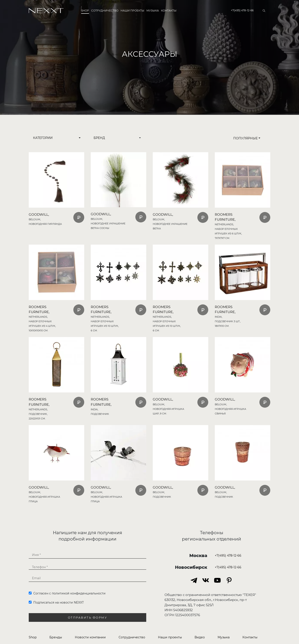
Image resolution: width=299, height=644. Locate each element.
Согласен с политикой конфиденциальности (67, 593)
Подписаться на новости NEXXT (56, 602)
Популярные (247, 138)
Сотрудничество (105, 11)
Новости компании (90, 637)
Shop (85, 11)
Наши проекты (132, 11)
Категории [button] (43, 138)
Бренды (56, 637)
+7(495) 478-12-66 (242, 10)
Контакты (169, 11)
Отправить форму (88, 618)
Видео (200, 637)
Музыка (153, 11)
